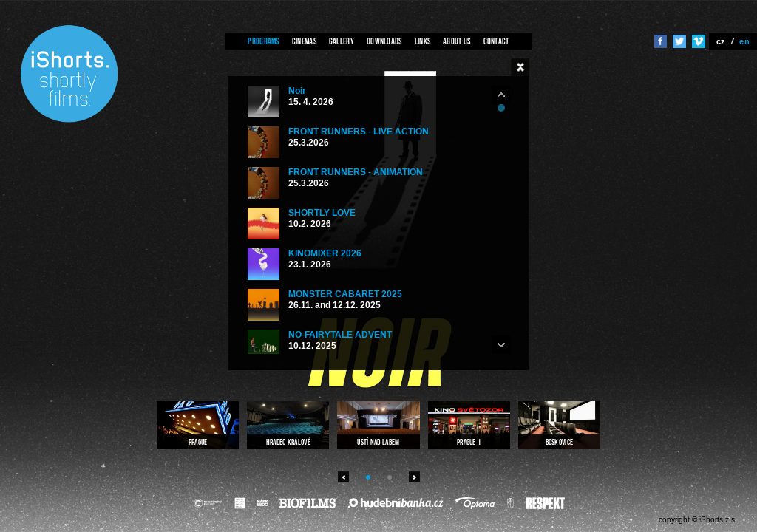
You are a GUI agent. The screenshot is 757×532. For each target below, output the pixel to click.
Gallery (342, 41)
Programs (263, 41)
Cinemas (304, 41)
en (744, 41)
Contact (496, 41)
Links (423, 41)
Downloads (384, 41)
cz (721, 41)
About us (456, 41)
